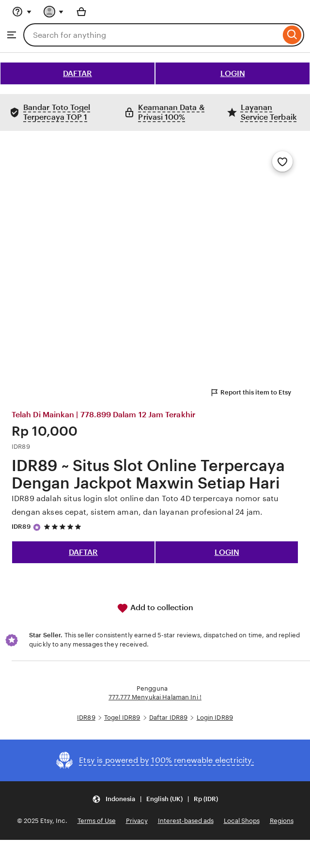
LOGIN (233, 73)
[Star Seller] (37, 527)
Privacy (137, 821)
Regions (282, 821)
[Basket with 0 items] (81, 12)
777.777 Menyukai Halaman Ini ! (155, 697)
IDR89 (21, 527)
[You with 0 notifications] (54, 12)
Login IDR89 (215, 718)
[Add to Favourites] (282, 161)
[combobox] (152, 35)
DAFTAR (77, 73)
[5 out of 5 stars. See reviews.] (64, 527)
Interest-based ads (186, 821)
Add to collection (155, 608)
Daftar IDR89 (169, 718)
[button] (155, 799)
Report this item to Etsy (250, 393)
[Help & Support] (22, 12)
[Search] (292, 35)
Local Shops (242, 821)
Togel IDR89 (122, 718)
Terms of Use (97, 821)
